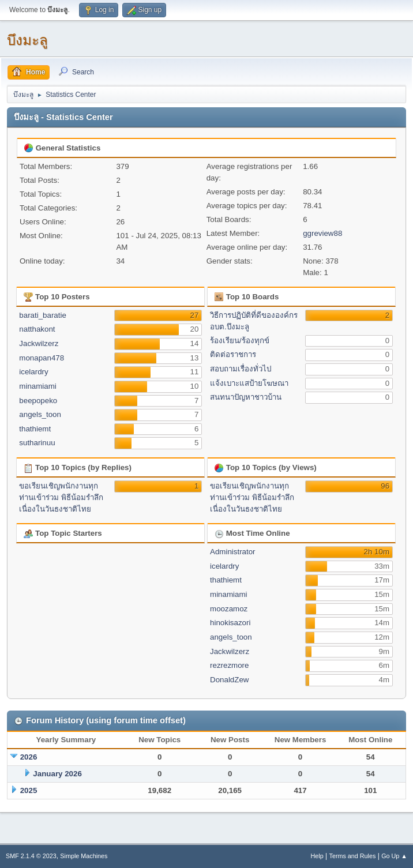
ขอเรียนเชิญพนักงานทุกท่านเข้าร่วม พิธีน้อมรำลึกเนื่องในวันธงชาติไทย (61, 497)
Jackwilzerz (39, 343)
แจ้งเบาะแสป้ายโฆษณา (249, 383)
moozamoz (229, 609)
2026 (29, 757)
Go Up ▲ (394, 856)
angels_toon (40, 414)
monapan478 (42, 358)
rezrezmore (229, 665)
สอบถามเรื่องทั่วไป (241, 369)
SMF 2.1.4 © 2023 (31, 856)
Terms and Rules (353, 856)
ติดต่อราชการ (233, 354)
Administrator (233, 552)
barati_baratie (43, 315)
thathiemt (35, 429)
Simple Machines (84, 856)
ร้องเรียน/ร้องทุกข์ (240, 341)
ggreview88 (322, 233)
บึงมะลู (27, 40)
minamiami (37, 386)
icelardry (33, 372)
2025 (29, 790)
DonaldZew (229, 680)
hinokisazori (230, 623)
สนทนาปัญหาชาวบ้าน (246, 397)
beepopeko (38, 401)
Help (317, 856)
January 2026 (57, 774)
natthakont (37, 329)
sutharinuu (37, 443)
